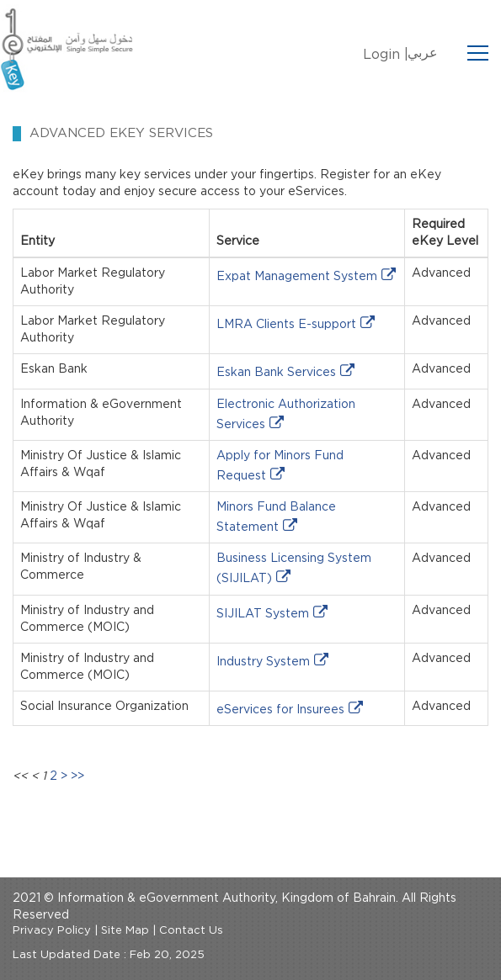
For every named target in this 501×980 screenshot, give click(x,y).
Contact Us (191, 931)
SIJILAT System (263, 614)
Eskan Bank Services (276, 373)
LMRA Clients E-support (286, 325)
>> (77, 776)
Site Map (125, 931)
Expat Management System (297, 277)
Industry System (263, 662)
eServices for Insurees (280, 710)
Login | (386, 55)
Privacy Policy (52, 931)
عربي (423, 53)
